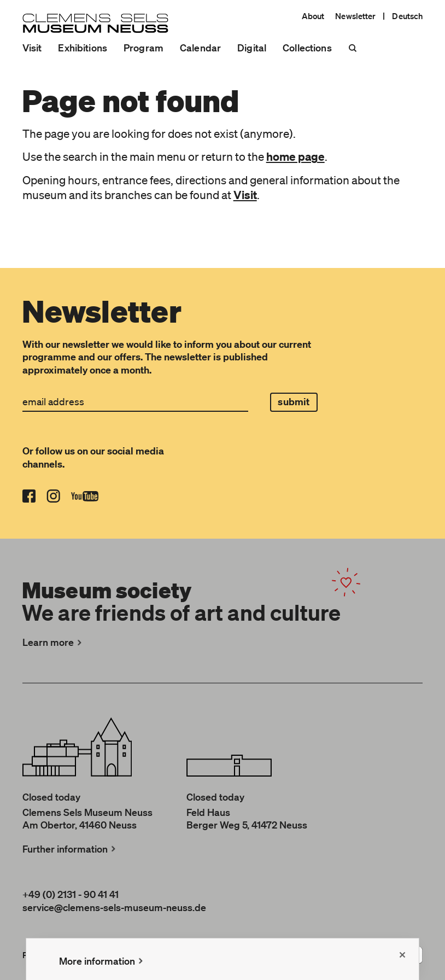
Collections (307, 48)
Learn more (53, 642)
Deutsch (407, 16)
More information (102, 961)
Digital (252, 48)
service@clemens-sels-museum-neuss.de (114, 907)
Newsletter (355, 16)
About (313, 16)
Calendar (200, 48)
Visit (32, 48)
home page (295, 156)
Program (144, 48)
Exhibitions (83, 48)
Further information (70, 849)
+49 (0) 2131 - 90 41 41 (71, 894)
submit (294, 402)
